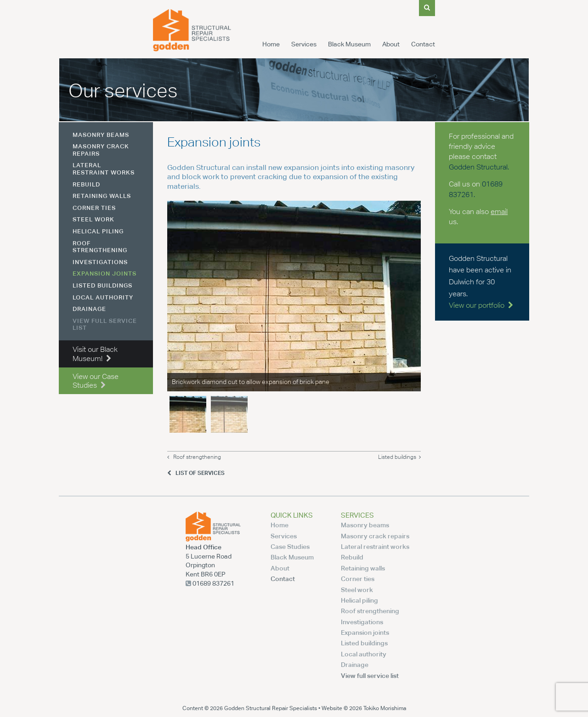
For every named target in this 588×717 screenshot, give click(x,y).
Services (304, 44)
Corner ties (94, 208)
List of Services (196, 473)
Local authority (103, 297)
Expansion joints (105, 273)
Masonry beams (101, 135)
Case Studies (290, 546)
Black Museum (349, 44)
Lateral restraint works (104, 169)
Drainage (89, 309)
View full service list (105, 324)
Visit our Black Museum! (95, 354)
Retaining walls (102, 196)
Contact (423, 44)
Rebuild (86, 184)
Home (271, 44)
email (499, 212)
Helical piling (98, 231)
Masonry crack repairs (101, 150)
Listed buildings (399, 457)
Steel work (93, 219)
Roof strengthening (194, 457)
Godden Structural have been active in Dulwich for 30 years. (481, 282)
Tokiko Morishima (385, 708)
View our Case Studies (96, 381)
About (391, 44)
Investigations (100, 262)
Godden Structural (478, 167)
